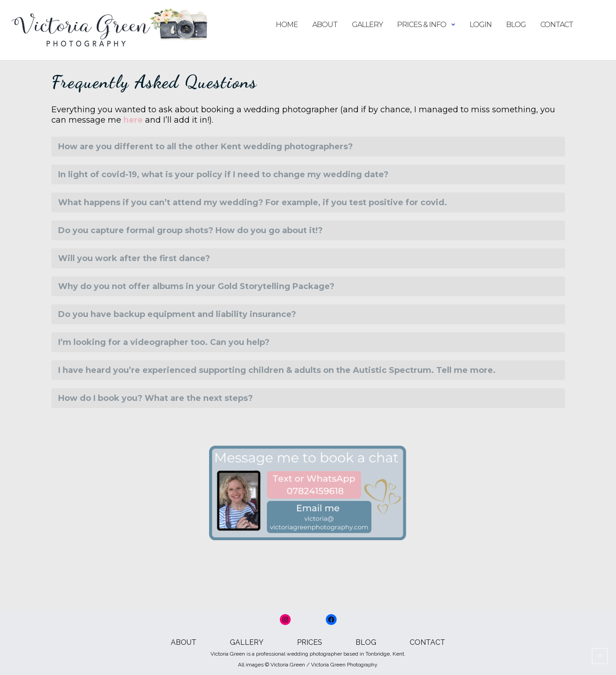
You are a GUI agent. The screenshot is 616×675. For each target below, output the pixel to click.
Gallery (367, 25)
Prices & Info (422, 25)
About (325, 25)
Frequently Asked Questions (154, 82)
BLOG (366, 642)
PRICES (310, 642)
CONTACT (427, 642)
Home (287, 25)
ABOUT (184, 642)
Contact (557, 25)
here (133, 120)
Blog (516, 25)
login (481, 25)
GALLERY (247, 642)
